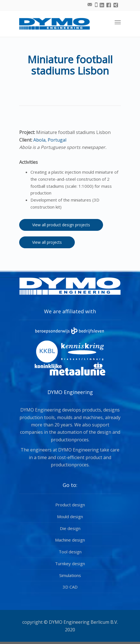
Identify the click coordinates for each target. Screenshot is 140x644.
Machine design (70, 540)
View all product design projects (61, 225)
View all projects (47, 242)
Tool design (70, 552)
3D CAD (70, 587)
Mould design (70, 516)
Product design (70, 505)
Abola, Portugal (49, 140)
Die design (70, 528)
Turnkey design (70, 563)
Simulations (70, 575)
